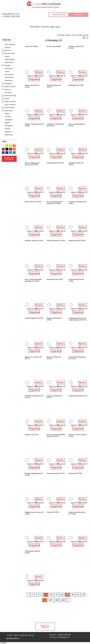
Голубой (11, 153)
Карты (7, 56)
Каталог (45, 27)
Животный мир (10, 96)
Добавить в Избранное (27, 72)
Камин (7, 114)
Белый (3, 146)
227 (50, 600)
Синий (7, 153)
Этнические (9, 77)
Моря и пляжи (10, 86)
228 (57, 600)
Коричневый (3, 149)
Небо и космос (10, 102)
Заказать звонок (59, 15)
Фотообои (35, 27)
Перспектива (10, 59)
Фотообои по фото (9, 159)
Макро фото (9, 62)
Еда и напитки (10, 105)
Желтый (7, 146)
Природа (8, 84)
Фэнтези (8, 117)
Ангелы (7, 129)
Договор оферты (13, 638)
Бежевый (11, 146)
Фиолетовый (3, 153)
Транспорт (9, 111)
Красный (11, 149)
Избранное (79, 15)
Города (7, 65)
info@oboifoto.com (11, 14)
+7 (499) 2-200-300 (11, 16)
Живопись (9, 80)
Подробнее (34, 79)
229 (63, 600)
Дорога (7, 123)
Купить (39, 72)
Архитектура (9, 108)
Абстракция (9, 74)
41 (78, 595)
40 (73, 595)
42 (84, 595)
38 (62, 595)
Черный (7, 149)
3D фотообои (10, 53)
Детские (8, 50)
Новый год (9, 135)
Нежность (8, 132)
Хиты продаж (10, 44)
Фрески (7, 47)
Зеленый (14, 153)
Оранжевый (14, 146)
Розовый (14, 149)
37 (57, 595)
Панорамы (9, 126)
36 (51, 595)
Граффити (9, 120)
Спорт (7, 99)
